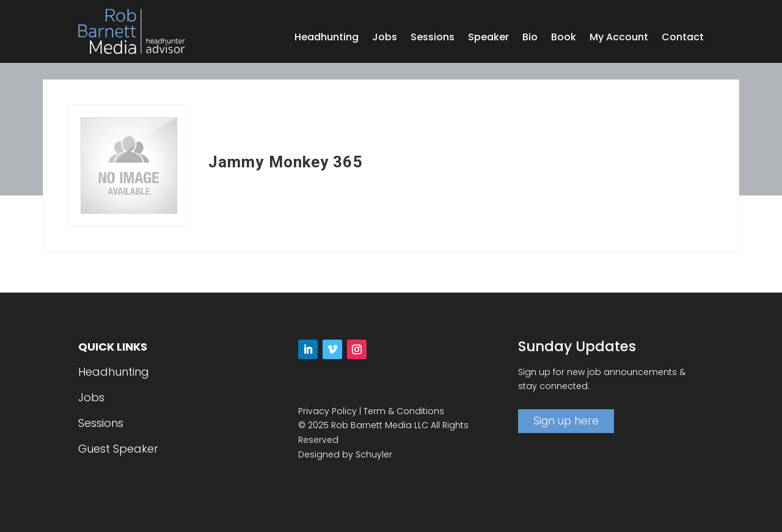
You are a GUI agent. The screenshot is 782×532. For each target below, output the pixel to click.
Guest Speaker (118, 449)
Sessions (433, 38)
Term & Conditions (404, 411)
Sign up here (566, 421)
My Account (619, 38)
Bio (530, 38)
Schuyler (374, 454)
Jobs (385, 38)
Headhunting (327, 38)
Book (564, 38)
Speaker (488, 38)
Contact (683, 38)
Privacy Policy (327, 411)
